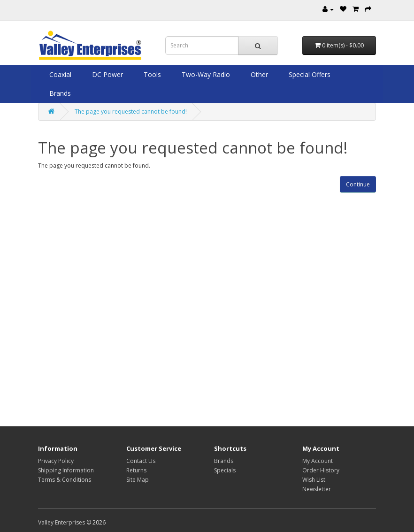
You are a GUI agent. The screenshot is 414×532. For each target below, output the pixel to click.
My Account (318, 461)
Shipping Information (66, 470)
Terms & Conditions (65, 480)
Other (258, 74)
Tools (151, 74)
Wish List (314, 480)
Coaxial (59, 74)
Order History (321, 470)
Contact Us (141, 461)
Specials (225, 470)
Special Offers (309, 74)
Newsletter (317, 489)
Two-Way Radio (205, 74)
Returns (136, 470)
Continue (358, 184)
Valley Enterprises (61, 522)
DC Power (107, 74)
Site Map (138, 480)
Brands (59, 93)
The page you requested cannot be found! (131, 112)
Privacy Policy (56, 461)
